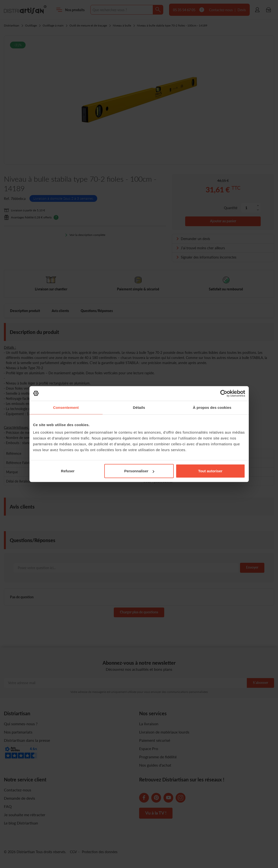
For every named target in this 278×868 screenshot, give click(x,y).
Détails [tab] (139, 407)
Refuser (68, 471)
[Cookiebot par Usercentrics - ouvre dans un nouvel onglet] (224, 393)
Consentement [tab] (66, 407)
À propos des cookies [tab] (212, 407)
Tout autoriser (210, 471)
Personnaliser (139, 471)
